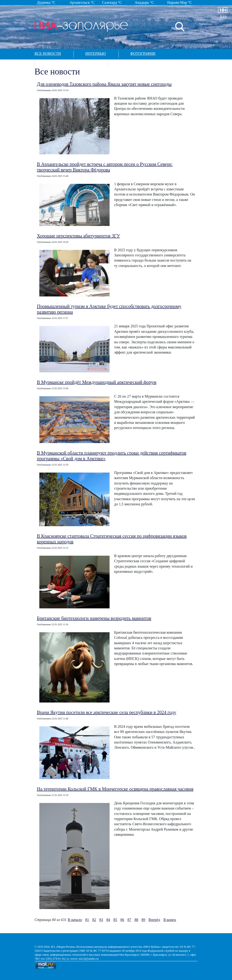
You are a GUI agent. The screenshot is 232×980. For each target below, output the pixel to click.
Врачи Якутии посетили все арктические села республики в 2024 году (107, 712)
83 (101, 920)
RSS (223, 17)
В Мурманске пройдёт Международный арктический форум (97, 382)
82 (94, 920)
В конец (170, 920)
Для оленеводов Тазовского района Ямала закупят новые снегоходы (104, 84)
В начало (75, 920)
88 (136, 920)
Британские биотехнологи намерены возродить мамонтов (94, 618)
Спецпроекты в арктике (71, 64)
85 (115, 920)
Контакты (130, 64)
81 (87, 920)
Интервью (96, 54)
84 (108, 920)
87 (129, 920)
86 (122, 920)
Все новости (48, 54)
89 (143, 920)
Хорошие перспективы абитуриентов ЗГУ (79, 236)
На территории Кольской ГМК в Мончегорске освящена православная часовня (115, 789)
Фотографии (143, 54)
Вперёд (154, 920)
